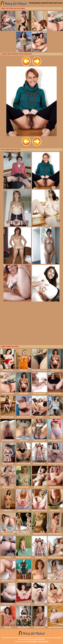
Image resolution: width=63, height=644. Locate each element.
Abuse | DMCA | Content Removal (38, 642)
